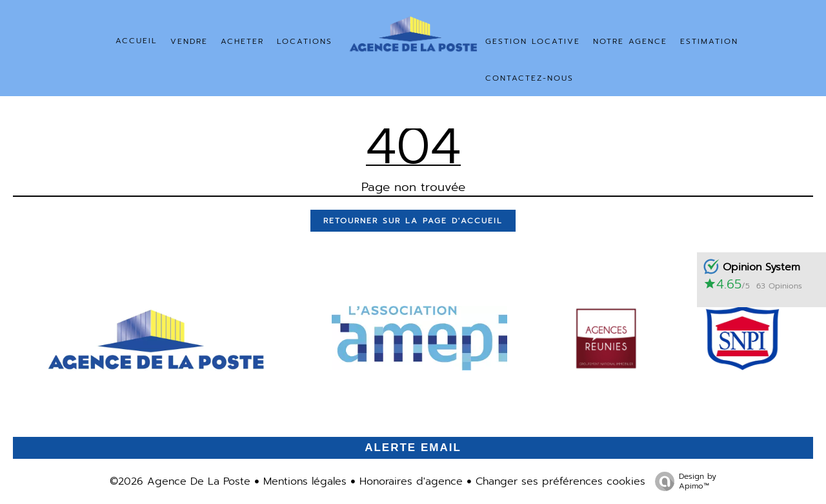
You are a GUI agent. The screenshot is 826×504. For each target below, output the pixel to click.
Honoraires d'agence (411, 481)
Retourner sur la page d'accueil (413, 221)
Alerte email (413, 448)
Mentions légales (305, 481)
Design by (682, 481)
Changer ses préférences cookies (560, 481)
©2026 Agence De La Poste (180, 481)
